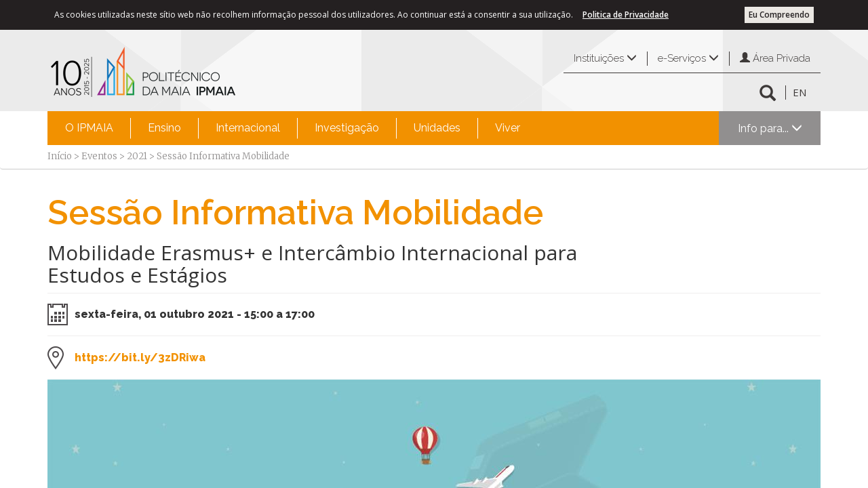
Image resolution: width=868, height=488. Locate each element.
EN (800, 92)
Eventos (99, 156)
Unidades (437, 128)
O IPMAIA (89, 128)
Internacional (248, 128)
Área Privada (775, 58)
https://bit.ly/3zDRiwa (140, 358)
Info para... (770, 128)
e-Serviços (688, 58)
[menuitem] (89, 128)
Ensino (164, 128)
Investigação (347, 128)
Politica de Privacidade (626, 15)
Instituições (605, 58)
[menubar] (293, 128)
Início (60, 156)
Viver (508, 128)
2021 (137, 156)
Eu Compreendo (779, 15)
